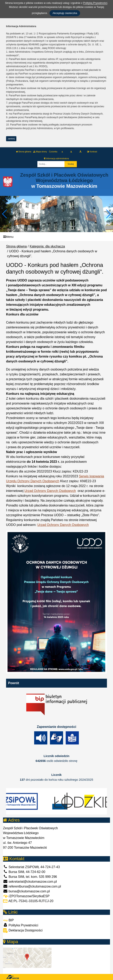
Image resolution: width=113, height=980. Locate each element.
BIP (8, 920)
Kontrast (92, 152)
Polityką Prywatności (95, 3)
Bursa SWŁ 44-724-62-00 (24, 872)
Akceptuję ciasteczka (65, 13)
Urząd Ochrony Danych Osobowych (50, 491)
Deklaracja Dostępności (23, 931)
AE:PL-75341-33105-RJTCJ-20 (28, 901)
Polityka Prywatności (21, 925)
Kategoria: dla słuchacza (47, 246)
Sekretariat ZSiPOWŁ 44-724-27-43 (31, 867)
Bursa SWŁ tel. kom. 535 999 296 (30, 877)
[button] (108, 214)
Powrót (14, 683)
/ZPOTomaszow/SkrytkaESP (26, 896)
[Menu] (56, 237)
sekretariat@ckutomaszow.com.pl (30, 882)
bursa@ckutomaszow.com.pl (26, 891)
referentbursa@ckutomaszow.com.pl (32, 886)
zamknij (11, 139)
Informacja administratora (56, 159)
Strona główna (24, 152)
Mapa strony (40, 152)
